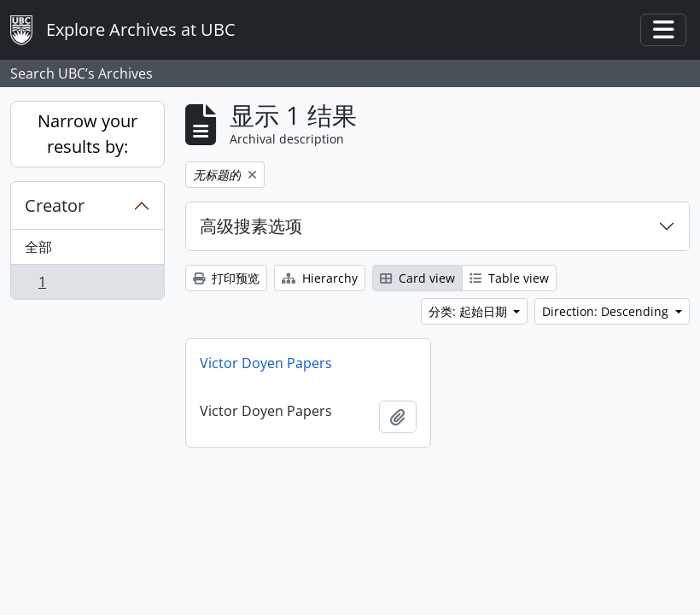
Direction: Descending (607, 311)
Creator (55, 205)
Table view (509, 278)
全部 (38, 247)
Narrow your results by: (87, 134)
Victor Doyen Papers (266, 363)
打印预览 (226, 278)
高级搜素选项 (251, 226)
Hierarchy (320, 278)
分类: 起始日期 (470, 311)
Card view (417, 278)
